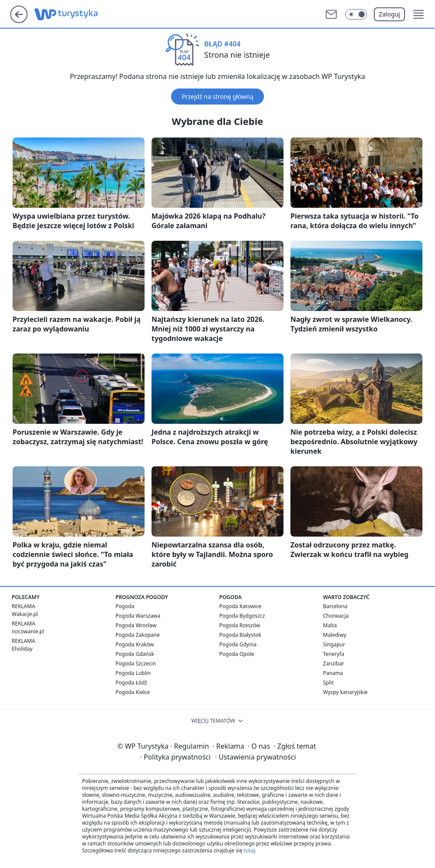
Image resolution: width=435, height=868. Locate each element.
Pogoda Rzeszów (240, 625)
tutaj (249, 850)
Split (328, 683)
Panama (333, 673)
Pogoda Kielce (133, 692)
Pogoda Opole (237, 654)
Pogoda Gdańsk (135, 654)
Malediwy (335, 635)
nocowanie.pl (28, 631)
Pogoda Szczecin (136, 663)
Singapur (334, 644)
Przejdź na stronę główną (217, 97)
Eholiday (22, 649)
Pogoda (125, 606)
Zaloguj (390, 14)
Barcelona (335, 606)
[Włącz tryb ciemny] (356, 14)
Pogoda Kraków (135, 644)
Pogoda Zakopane (138, 635)
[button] (419, 14)
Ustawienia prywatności (255, 757)
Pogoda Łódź (131, 683)
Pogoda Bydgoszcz (242, 616)
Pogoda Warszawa (138, 616)
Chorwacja (336, 616)
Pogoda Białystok (240, 635)
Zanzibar (334, 663)
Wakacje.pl (25, 614)
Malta (330, 625)
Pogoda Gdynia (238, 644)
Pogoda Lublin (133, 673)
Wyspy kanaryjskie (345, 692)
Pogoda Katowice (240, 606)
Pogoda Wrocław (136, 625)
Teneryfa (334, 654)
